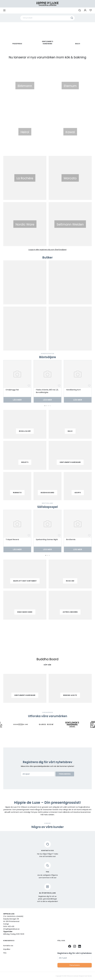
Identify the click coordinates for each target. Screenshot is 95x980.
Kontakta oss (8, 946)
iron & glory (25, 431)
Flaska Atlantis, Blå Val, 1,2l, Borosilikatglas (47, 391)
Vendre (90, 976)
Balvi (78, 44)
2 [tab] (47, 406)
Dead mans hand (25, 612)
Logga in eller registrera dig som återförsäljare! (47, 250)
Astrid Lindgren (70, 612)
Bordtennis (71, 539)
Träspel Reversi (12, 539)
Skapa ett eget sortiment (25, 581)
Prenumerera (65, 774)
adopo (78, 493)
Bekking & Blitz (70, 695)
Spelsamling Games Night (47, 539)
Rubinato (17, 493)
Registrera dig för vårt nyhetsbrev (75, 953)
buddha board (47, 493)
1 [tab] (45, 406)
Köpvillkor (7, 949)
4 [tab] (50, 406)
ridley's (25, 462)
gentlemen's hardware (70, 462)
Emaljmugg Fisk (12, 390)
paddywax (17, 44)
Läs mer (17, 400)
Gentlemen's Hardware (48, 43)
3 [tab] (48, 406)
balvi (70, 431)
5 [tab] (51, 826)
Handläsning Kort (73, 390)
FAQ (5, 953)
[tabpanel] (17, 381)
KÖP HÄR (47, 665)
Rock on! (70, 581)
